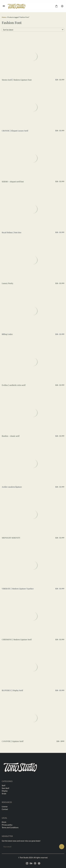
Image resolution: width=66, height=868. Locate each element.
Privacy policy (7, 825)
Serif (4, 785)
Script (4, 793)
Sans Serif (5, 788)
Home (4, 17)
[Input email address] (30, 847)
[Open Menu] (4, 6)
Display (5, 791)
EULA (4, 822)
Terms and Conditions (10, 827)
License (5, 806)
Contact (5, 809)
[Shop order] (33, 30)
